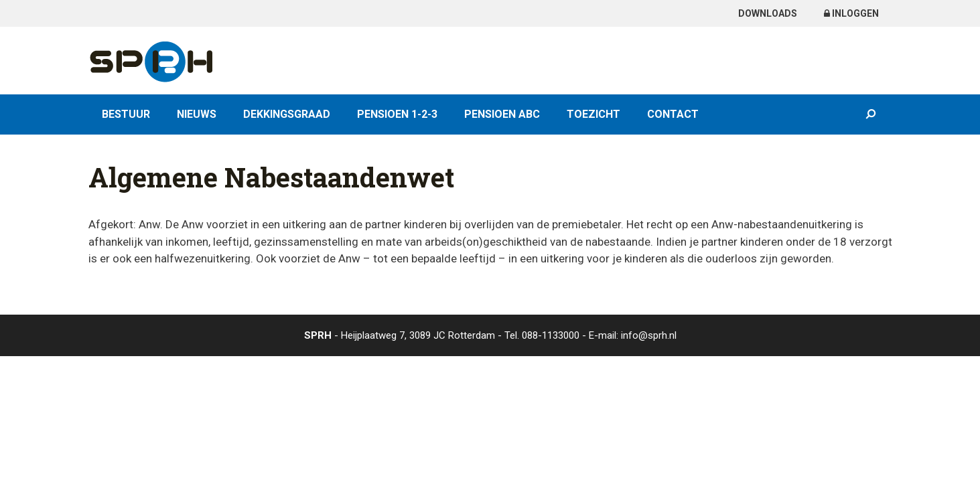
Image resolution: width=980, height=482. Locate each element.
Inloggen (851, 13)
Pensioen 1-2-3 (397, 114)
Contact (673, 114)
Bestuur (126, 114)
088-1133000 (551, 335)
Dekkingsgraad (287, 114)
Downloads (768, 13)
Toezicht (593, 114)
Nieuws (197, 114)
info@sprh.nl (649, 335)
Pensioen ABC (502, 114)
